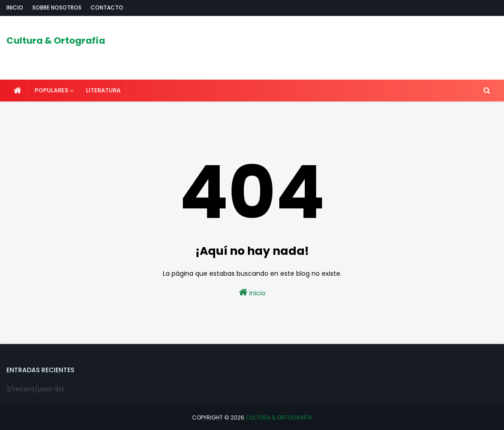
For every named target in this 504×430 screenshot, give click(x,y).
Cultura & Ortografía (56, 40)
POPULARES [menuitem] (51, 90)
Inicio (15, 8)
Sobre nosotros (57, 8)
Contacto (107, 8)
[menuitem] (18, 91)
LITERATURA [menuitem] (103, 90)
